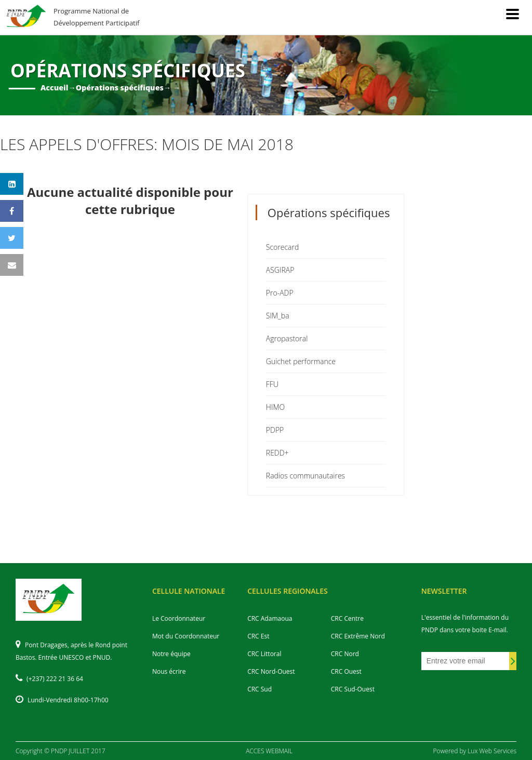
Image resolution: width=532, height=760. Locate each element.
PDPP (275, 430)
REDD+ (277, 453)
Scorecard (283, 247)
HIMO (275, 407)
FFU (272, 384)
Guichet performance (301, 361)
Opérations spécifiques (120, 88)
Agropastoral (287, 338)
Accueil (54, 88)
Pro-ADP (280, 293)
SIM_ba (278, 316)
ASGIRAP (280, 270)
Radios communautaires (305, 476)
